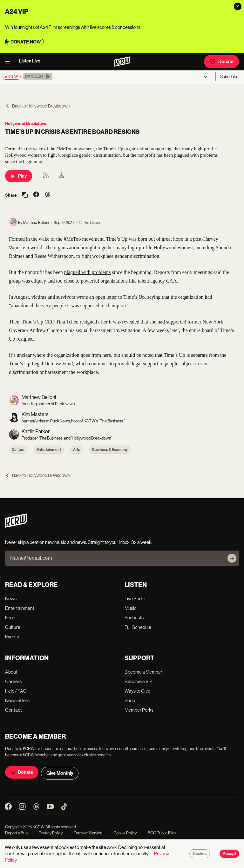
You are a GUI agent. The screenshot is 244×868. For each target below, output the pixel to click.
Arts (77, 450)
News (11, 599)
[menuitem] (61, 176)
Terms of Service (85, 833)
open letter (106, 297)
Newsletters (17, 700)
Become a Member (143, 672)
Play (19, 176)
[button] (38, 76)
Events (12, 637)
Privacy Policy (48, 833)
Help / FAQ (16, 691)
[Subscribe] (232, 558)
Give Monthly (60, 773)
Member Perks (139, 710)
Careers (13, 681)
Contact (14, 710)
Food (10, 618)
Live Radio (135, 599)
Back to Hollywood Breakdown (37, 106)
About (11, 672)
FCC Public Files (159, 833)
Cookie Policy (122, 833)
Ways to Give (137, 691)
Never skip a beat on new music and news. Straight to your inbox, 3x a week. (79, 542)
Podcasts (134, 618)
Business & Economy (110, 450)
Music (131, 608)
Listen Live (30, 61)
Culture (18, 450)
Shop (130, 700)
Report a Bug (16, 833)
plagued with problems (88, 272)
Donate (221, 62)
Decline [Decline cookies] (200, 854)
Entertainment (49, 450)
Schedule (229, 77)
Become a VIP (138, 681)
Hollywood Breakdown (26, 124)
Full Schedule (138, 627)
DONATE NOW (26, 42)
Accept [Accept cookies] (229, 854)
